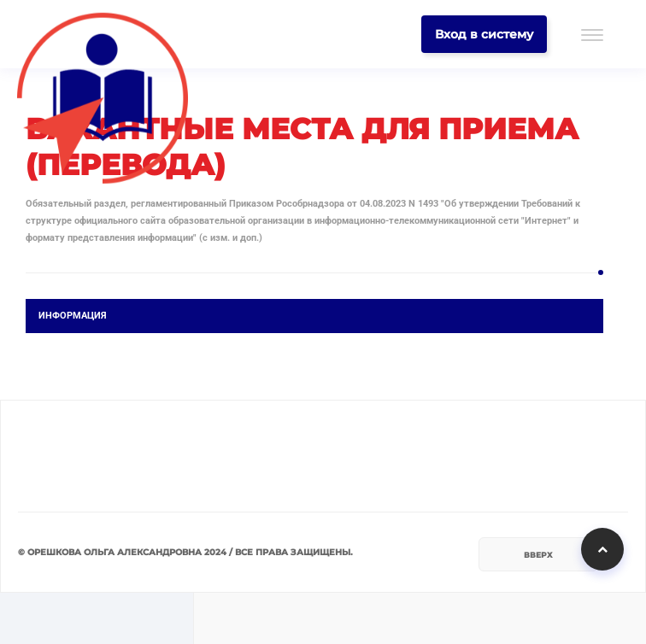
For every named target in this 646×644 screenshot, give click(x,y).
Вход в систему (484, 34)
